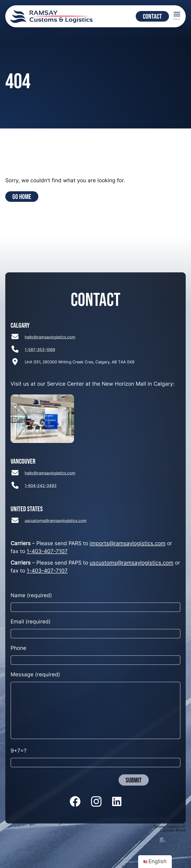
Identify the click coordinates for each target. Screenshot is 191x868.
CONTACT (152, 16)
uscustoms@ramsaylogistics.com (56, 521)
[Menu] (177, 16)
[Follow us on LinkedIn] (117, 802)
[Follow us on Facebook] (75, 802)
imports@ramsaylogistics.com (128, 544)
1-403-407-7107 (47, 552)
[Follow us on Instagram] (96, 802)
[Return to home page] (51, 16)
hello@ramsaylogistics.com (50, 337)
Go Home (22, 196)
